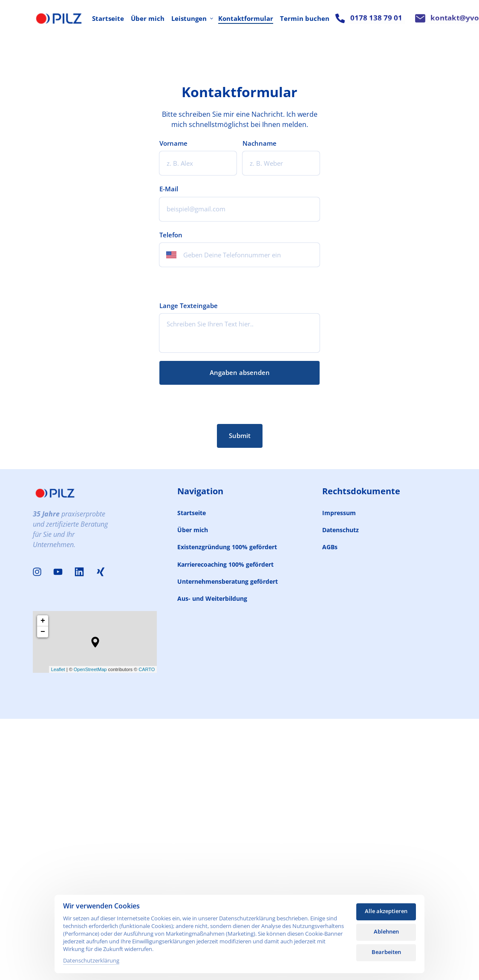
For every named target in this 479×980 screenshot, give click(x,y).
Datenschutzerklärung (91, 960)
